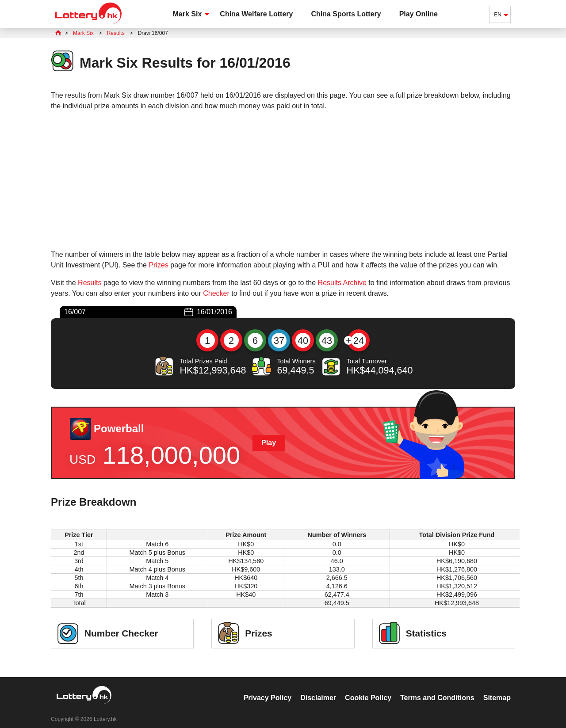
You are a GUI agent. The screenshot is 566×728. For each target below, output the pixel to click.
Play (269, 443)
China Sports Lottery (346, 14)
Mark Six (187, 14)
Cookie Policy (368, 688)
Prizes (158, 265)
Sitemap (497, 688)
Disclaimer (318, 688)
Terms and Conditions (437, 688)
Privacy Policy (268, 688)
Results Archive (342, 283)
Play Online (419, 14)
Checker (216, 293)
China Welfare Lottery (256, 14)
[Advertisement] (283, 180)
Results (90, 283)
